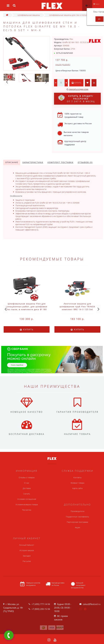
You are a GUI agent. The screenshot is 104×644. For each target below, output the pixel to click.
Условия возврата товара (27, 504)
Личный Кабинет (27, 545)
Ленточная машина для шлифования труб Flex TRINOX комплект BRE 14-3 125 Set (77, 307)
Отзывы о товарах (27, 477)
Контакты (77, 477)
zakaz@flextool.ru (92, 604)
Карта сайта (77, 488)
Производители (77, 511)
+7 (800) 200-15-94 (41, 609)
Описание (12, 162)
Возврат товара (77, 483)
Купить (76, 83)
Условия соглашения (27, 499)
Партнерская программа (77, 522)
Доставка (27, 488)
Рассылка (27, 561)
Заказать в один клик (79, 89)
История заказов (27, 550)
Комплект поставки (60, 162)
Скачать (27, 494)
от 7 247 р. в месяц (76, 99)
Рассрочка (27, 510)
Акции (77, 527)
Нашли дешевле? (63, 65)
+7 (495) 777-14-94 (41, 604)
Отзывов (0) (85, 162)
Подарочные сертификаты (77, 517)
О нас (27, 483)
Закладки (27, 556)
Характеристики (33, 162)
